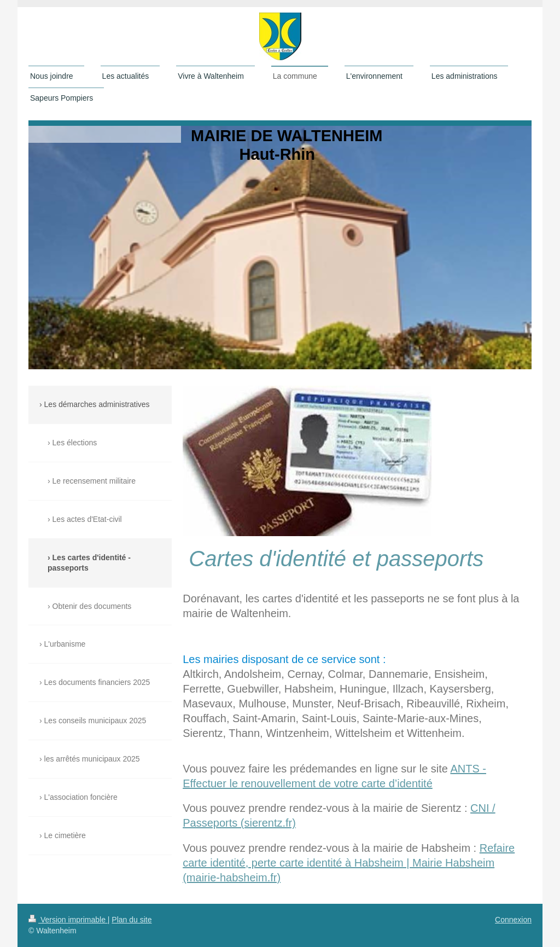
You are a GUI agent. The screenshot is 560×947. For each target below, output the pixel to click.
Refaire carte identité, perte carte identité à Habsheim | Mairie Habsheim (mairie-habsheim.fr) (349, 863)
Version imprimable (68, 920)
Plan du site (132, 920)
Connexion (513, 920)
